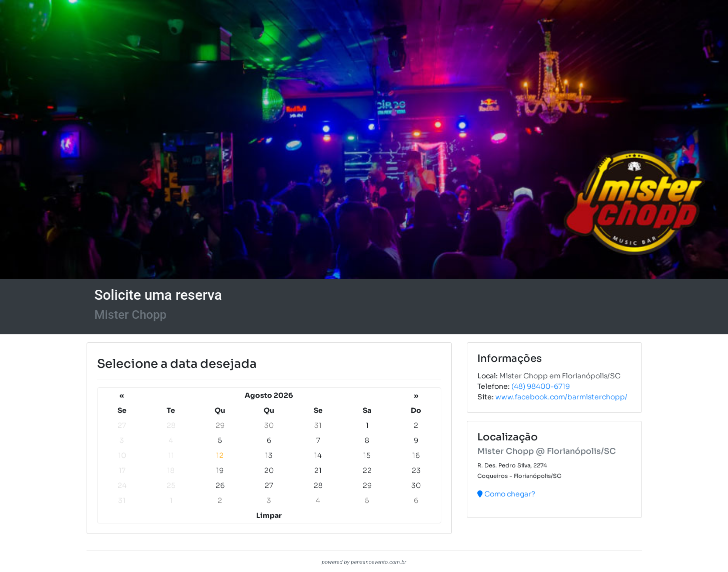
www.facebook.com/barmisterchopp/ (561, 397)
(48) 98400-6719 (541, 386)
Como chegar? (506, 494)
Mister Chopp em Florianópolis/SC (560, 376)
